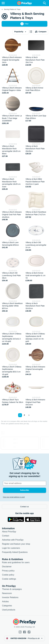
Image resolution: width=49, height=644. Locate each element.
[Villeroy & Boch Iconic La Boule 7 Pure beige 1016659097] (13, 110)
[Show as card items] (31, 32)
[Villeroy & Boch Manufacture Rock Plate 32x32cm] (36, 298)
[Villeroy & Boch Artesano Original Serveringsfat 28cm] (36, 362)
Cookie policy (8, 575)
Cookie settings (9, 579)
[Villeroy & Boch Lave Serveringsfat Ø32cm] (13, 237)
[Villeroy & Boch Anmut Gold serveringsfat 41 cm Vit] (36, 267)
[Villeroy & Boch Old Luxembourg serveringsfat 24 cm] (36, 237)
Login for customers (11, 548)
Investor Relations (10, 597)
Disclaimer (7, 567)
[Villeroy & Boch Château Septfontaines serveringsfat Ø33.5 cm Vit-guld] (13, 362)
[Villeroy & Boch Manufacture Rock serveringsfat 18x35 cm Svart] (13, 175)
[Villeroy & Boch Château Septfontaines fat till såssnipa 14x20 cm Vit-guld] (36, 329)
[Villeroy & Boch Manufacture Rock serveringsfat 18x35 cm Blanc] (13, 142)
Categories (7, 606)
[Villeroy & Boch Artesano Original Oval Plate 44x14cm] (36, 394)
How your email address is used (14, 497)
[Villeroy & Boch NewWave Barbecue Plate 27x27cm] (36, 206)
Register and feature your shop (16, 544)
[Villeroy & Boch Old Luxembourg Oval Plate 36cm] (13, 267)
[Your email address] (24, 483)
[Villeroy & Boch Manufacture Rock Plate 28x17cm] (36, 52)
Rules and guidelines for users (16, 562)
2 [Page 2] (24, 415)
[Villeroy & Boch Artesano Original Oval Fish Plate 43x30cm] (13, 206)
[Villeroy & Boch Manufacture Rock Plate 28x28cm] (36, 142)
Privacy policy (8, 571)
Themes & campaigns (12, 589)
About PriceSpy (9, 532)
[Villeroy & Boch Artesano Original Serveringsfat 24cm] (13, 52)
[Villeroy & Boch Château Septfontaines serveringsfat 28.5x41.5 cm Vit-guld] (13, 329)
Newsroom (7, 593)
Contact (6, 536)
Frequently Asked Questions (15, 552)
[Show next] (29, 415)
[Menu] (3, 3)
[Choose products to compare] (41, 32)
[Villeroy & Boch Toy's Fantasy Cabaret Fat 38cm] (13, 394)
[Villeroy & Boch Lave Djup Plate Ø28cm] (36, 110)
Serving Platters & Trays (12, 9)
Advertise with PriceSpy (13, 540)
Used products (9, 610)
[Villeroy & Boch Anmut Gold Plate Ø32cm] (36, 81)
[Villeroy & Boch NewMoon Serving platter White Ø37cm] (13, 298)
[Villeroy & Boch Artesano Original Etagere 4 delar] (13, 81)
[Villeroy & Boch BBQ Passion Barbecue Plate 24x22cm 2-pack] (36, 175)
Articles (5, 602)
